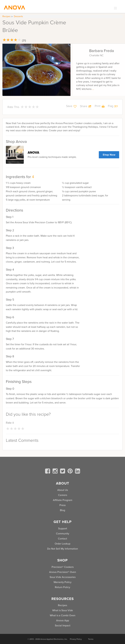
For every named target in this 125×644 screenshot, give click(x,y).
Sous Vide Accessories (63, 577)
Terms (91, 639)
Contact (62, 539)
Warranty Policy (62, 582)
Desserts (18, 16)
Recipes (7, 16)
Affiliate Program (63, 500)
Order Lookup (62, 544)
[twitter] (63, 472)
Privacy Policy (76, 639)
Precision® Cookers (63, 567)
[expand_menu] (115, 8)
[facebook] (48, 472)
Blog (62, 510)
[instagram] (56, 472)
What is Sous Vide (63, 610)
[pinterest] (71, 472)
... (93, 89)
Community (63, 534)
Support (63, 528)
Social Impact (63, 625)
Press (62, 505)
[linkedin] (78, 472)
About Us (63, 490)
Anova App (63, 620)
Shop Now (109, 155)
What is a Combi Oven (63, 615)
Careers (63, 495)
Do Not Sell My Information (63, 549)
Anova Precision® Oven (63, 572)
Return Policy (62, 587)
